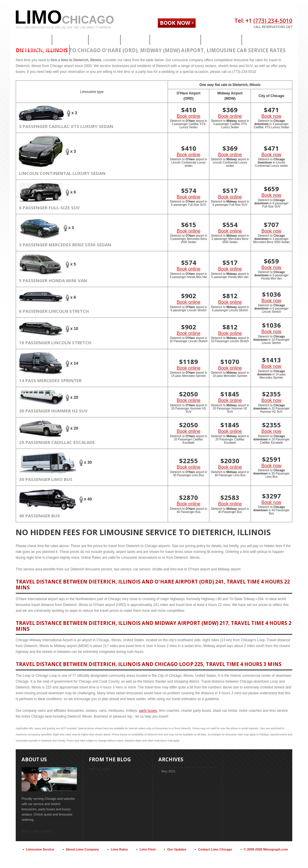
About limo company (37, 831)
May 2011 (168, 771)
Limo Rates (119, 849)
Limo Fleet (147, 849)
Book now (271, 116)
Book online (189, 116)
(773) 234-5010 (273, 21)
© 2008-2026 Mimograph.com (266, 849)
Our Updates (177, 849)
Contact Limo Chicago (215, 849)
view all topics (100, 769)
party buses (148, 711)
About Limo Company (82, 849)
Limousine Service (40, 849)
